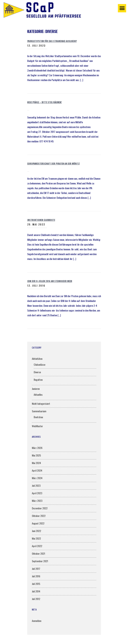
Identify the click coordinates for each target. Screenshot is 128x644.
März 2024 (37, 478)
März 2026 (37, 448)
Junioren (36, 389)
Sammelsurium (39, 411)
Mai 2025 (36, 455)
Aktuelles (38, 394)
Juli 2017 (36, 569)
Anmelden (37, 621)
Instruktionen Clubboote (41, 220)
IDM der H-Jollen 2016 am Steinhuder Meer (50, 281)
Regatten (38, 380)
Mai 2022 (36, 538)
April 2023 (37, 493)
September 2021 (40, 561)
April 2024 (37, 470)
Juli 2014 (36, 591)
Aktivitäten (37, 359)
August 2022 (38, 523)
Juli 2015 (36, 584)
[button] (122, 8)
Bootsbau (38, 417)
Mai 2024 (36, 463)
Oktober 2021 (38, 553)
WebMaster (37, 426)
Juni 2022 (36, 531)
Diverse (37, 372)
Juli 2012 (36, 599)
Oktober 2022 (39, 516)
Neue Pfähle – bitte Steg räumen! (45, 102)
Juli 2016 (36, 576)
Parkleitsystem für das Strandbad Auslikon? (52, 41)
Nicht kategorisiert (41, 404)
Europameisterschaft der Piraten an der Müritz (54, 163)
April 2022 (37, 546)
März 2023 (37, 501)
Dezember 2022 (40, 508)
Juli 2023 (36, 485)
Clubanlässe (40, 364)
